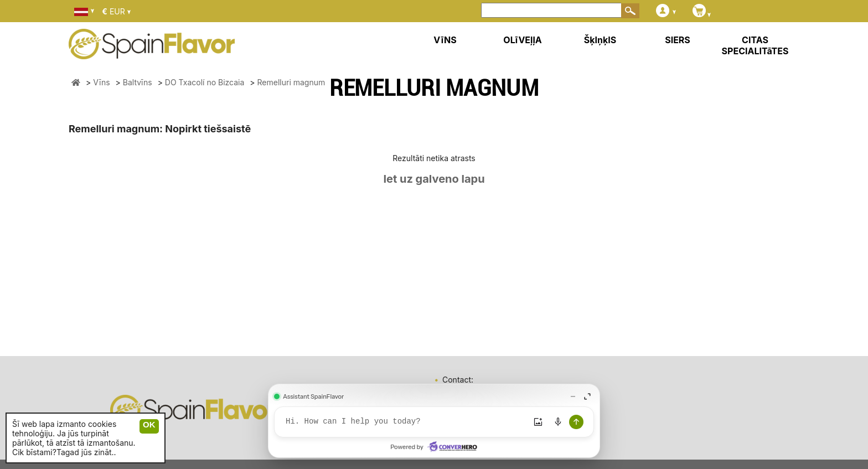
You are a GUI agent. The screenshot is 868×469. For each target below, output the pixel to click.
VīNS (445, 40)
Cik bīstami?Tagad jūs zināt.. (64, 452)
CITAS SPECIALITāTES (755, 45)
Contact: (458, 380)
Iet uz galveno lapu (434, 179)
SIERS (678, 40)
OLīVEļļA (522, 40)
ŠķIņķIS (600, 40)
